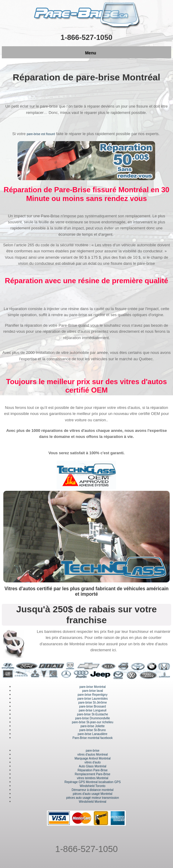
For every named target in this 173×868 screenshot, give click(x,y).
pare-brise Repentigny (92, 695)
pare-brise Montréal (93, 687)
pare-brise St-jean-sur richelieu (93, 722)
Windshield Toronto (93, 786)
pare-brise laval (92, 691)
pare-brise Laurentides (92, 699)
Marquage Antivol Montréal (93, 758)
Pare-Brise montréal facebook (92, 738)
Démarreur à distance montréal (93, 790)
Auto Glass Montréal (93, 766)
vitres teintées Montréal (93, 778)
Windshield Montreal (93, 802)
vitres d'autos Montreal (92, 755)
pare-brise (93, 751)
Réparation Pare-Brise (93, 770)
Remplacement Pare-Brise (93, 774)
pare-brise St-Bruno (93, 730)
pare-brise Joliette (93, 726)
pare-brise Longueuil (93, 710)
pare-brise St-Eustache (92, 714)
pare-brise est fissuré (41, 134)
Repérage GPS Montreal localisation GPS (93, 782)
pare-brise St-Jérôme (93, 703)
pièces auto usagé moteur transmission (93, 798)
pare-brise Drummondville (92, 718)
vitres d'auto (93, 762)
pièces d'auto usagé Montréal (92, 794)
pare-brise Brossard (93, 706)
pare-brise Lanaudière (93, 734)
